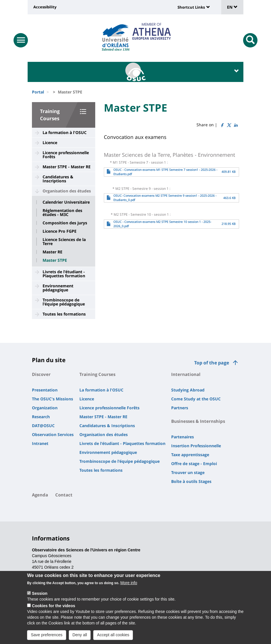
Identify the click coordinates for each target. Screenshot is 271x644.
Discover (41, 374)
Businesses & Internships (198, 421)
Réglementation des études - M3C (62, 213)
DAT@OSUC (43, 426)
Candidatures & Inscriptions (58, 179)
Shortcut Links (191, 7)
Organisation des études (67, 191)
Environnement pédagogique (58, 288)
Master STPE (55, 260)
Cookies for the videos (54, 606)
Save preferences (47, 635)
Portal (38, 92)
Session (40, 594)
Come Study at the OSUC (196, 399)
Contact (64, 495)
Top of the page (212, 363)
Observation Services (53, 434)
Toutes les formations (64, 314)
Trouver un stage (188, 472)
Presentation (45, 390)
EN (232, 7)
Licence (50, 143)
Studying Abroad (188, 390)
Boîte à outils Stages (191, 481)
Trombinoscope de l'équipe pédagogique (64, 302)
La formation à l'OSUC (65, 132)
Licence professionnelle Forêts (66, 155)
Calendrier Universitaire (66, 202)
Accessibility (45, 7)
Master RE (53, 252)
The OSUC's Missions (53, 399)
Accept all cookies (113, 635)
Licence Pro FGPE (60, 231)
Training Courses (97, 374)
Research (41, 417)
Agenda (40, 495)
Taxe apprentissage (190, 455)
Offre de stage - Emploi (194, 464)
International (186, 374)
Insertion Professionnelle (196, 446)
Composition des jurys (65, 223)
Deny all (80, 635)
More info (129, 583)
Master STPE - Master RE (67, 167)
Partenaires (183, 437)
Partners (180, 408)
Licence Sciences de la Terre (64, 242)
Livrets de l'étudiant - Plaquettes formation (64, 274)
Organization (45, 408)
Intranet (40, 443)
